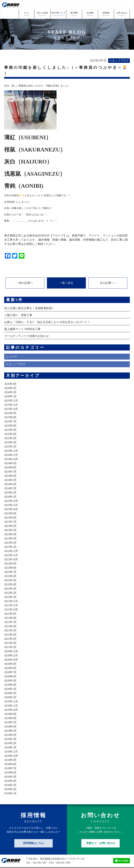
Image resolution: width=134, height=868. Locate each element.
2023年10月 (11, 500)
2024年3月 (10, 479)
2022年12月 (11, 542)
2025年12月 (11, 392)
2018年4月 (10, 772)
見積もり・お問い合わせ (101, 834)
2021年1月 (10, 638)
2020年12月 (11, 642)
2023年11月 (11, 496)
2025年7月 (10, 412)
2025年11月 (11, 396)
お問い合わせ (122, 5)
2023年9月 (10, 504)
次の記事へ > (108, 274)
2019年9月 (10, 705)
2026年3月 (10, 379)
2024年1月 (10, 488)
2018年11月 (11, 743)
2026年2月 (10, 383)
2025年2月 (10, 433)
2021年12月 (11, 592)
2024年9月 (10, 454)
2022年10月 (11, 550)
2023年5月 (10, 521)
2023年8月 (10, 509)
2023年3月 (10, 529)
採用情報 (106, 5)
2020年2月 (10, 684)
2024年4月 (10, 475)
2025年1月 (10, 437)
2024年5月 (10, 471)
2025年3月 (10, 429)
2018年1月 (10, 784)
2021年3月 (10, 630)
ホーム (27, 5)
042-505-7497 (40, 854)
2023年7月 (10, 513)
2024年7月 (10, 463)
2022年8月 (10, 559)
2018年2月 (10, 780)
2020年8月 (10, 659)
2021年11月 (11, 596)
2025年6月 (10, 417)
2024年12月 (11, 442)
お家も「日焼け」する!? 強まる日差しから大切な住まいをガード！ (47, 313)
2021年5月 (10, 621)
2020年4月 (10, 676)
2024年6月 (10, 467)
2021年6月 (10, 617)
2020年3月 (10, 680)
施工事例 (74, 5)
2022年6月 (10, 567)
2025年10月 (11, 400)
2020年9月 (10, 655)
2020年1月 (10, 688)
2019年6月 (10, 717)
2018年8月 (10, 755)
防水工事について (58, 5)
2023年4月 (10, 525)
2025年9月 (10, 404)
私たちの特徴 (42, 5)
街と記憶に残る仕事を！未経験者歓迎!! (29, 299)
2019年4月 (10, 726)
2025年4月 (10, 425)
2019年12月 (11, 692)
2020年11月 (11, 646)
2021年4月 (10, 626)
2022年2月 (10, 584)
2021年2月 (10, 634)
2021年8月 (10, 609)
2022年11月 (11, 546)
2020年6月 (10, 667)
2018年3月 (10, 776)
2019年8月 (10, 709)
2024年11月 (11, 446)
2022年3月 (10, 580)
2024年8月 (10, 458)
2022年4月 (10, 575)
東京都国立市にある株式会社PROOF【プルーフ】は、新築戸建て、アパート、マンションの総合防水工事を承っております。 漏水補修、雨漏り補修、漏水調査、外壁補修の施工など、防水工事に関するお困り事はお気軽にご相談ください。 (66, 230)
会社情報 (90, 5)
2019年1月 (10, 738)
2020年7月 (10, 663)
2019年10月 (11, 701)
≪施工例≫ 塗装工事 (18, 306)
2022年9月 (10, 554)
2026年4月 (10, 375)
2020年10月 (11, 651)
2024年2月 (10, 483)
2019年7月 (10, 713)
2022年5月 (10, 571)
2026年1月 (10, 387)
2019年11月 (11, 697)
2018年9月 (10, 751)
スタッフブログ (16, 355)
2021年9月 (10, 605)
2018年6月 (10, 763)
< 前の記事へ (25, 274)
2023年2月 (10, 534)
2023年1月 (10, 538)
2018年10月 (11, 747)
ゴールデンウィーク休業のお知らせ (27, 327)
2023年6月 (10, 517)
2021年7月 (10, 613)
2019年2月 (10, 734)
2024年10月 (11, 450)
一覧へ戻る (66, 274)
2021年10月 (11, 600)
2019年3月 (10, 730)
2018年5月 (10, 768)
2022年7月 (10, 563)
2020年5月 (10, 672)
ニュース (12, 347)
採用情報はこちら (33, 834)
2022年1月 (10, 588)
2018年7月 (10, 759)
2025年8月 (10, 408)
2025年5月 (10, 421)
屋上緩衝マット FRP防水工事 (22, 320)
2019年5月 (10, 722)
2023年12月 (11, 492)
